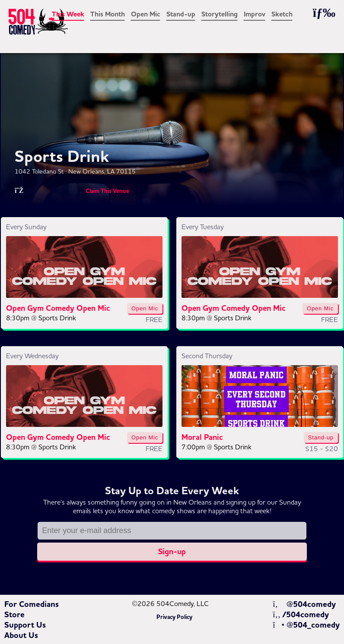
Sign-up (172, 552)
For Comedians (32, 604)
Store (14, 615)
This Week (68, 14)
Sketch (282, 14)
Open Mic (146, 14)
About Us (21, 635)
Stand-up (181, 14)
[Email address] (172, 531)
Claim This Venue (107, 191)
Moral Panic (202, 437)
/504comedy (301, 615)
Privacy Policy (174, 617)
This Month (108, 14)
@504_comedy (306, 625)
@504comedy (304, 604)
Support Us (25, 625)
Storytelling (220, 14)
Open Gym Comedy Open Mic (58, 308)
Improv (255, 14)
